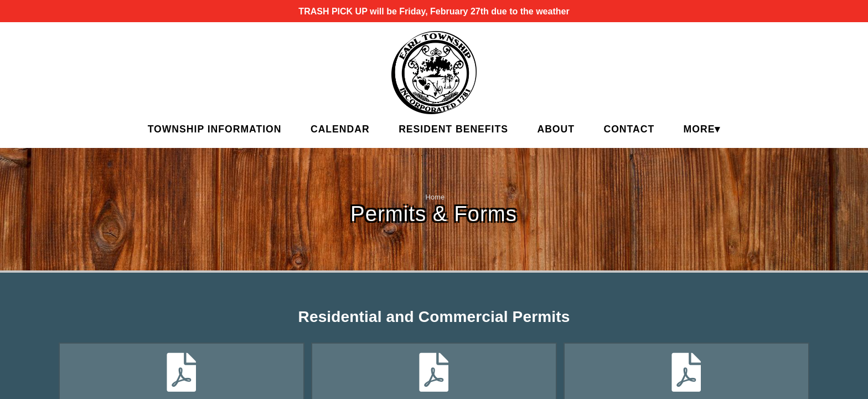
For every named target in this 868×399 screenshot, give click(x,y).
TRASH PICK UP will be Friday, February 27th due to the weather (434, 11)
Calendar (340, 129)
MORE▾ (702, 129)
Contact (629, 129)
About (556, 129)
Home (435, 197)
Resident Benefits (453, 129)
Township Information (215, 129)
